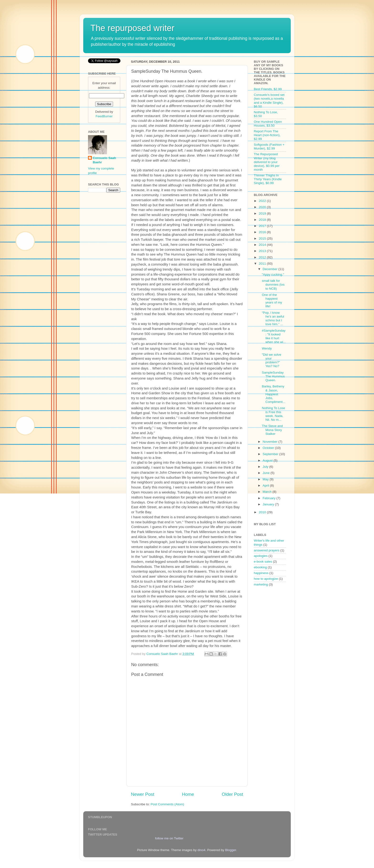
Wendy (267, 348)
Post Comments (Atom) (167, 804)
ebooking (260, 567)
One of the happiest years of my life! (272, 301)
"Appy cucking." (273, 275)
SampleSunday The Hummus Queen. (273, 376)
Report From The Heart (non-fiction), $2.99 (267, 135)
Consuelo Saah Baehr (104, 160)
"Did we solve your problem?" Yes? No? (272, 360)
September (271, 454)
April (266, 485)
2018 (263, 220)
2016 (263, 232)
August (268, 460)
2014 (263, 245)
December (270, 269)
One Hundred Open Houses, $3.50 (268, 124)
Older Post (232, 794)
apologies (261, 556)
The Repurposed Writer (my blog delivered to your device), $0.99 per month (267, 162)
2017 (263, 226)
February (270, 498)
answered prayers (267, 550)
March (268, 492)
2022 (263, 201)
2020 (263, 207)
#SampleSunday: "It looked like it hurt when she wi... (274, 336)
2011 (263, 264)
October (269, 448)
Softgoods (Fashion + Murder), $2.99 (269, 146)
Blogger (231, 850)
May (266, 479)
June (267, 473)
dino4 (201, 850)
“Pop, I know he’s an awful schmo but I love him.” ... (273, 318)
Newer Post (143, 794)
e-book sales (263, 562)
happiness (261, 573)
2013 (263, 251)
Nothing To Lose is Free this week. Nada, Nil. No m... (273, 414)
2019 (263, 213)
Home (188, 794)
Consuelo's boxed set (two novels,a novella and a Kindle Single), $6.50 (269, 101)
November (270, 442)
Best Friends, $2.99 (268, 89)
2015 (263, 239)
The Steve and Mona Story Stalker (272, 430)
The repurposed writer (132, 28)
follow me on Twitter (169, 838)
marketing (261, 584)
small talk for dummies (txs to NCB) (273, 285)
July (266, 467)
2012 (263, 257)
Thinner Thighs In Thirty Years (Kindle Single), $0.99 (268, 179)
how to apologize (266, 579)
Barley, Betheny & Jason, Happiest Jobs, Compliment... (274, 394)
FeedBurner (104, 116)
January (269, 504)
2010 (263, 512)
